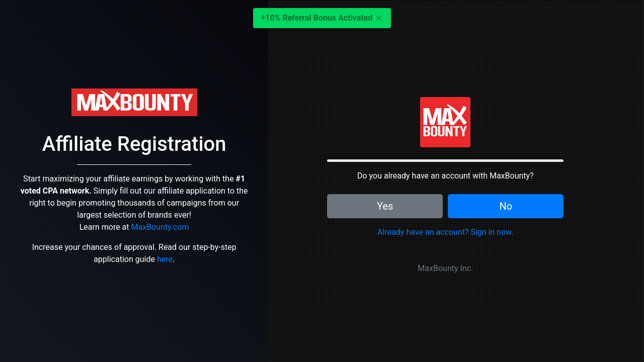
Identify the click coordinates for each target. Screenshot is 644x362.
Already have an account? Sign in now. (445, 232)
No (506, 206)
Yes (385, 206)
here (165, 259)
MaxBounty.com (160, 227)
